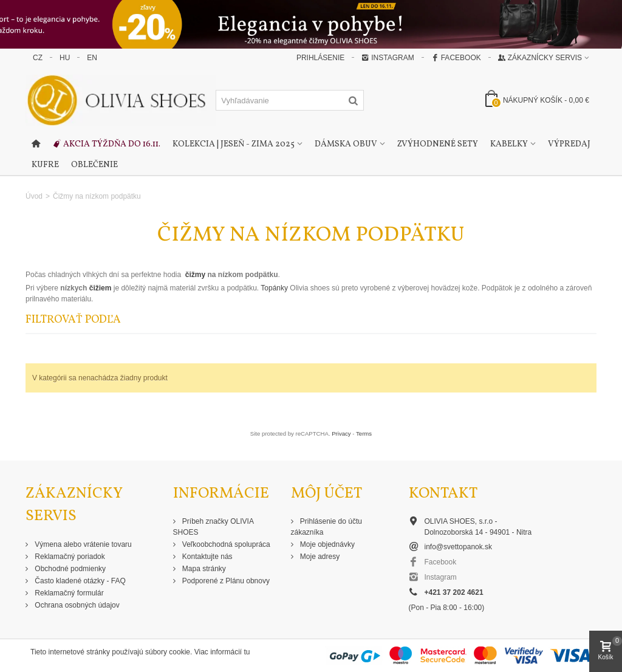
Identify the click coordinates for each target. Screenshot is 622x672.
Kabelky (509, 144)
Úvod (34, 196)
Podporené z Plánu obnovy (225, 581)
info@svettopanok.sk (459, 547)
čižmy (195, 275)
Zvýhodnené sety (438, 144)
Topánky (275, 288)
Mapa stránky (203, 569)
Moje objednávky (326, 544)
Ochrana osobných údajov (76, 605)
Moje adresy (319, 557)
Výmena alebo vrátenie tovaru (82, 544)
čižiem (99, 288)
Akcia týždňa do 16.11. (106, 145)
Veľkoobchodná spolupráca (225, 544)
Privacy (341, 434)
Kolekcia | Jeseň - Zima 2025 (234, 144)
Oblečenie (94, 165)
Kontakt (443, 494)
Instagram (388, 58)
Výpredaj (569, 144)
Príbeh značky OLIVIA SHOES (214, 527)
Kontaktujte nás (207, 557)
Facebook (456, 58)
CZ (38, 58)
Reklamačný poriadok (69, 557)
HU (65, 58)
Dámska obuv (346, 144)
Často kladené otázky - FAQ (79, 581)
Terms (364, 434)
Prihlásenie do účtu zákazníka (326, 527)
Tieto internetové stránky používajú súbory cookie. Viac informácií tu (140, 652)
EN (92, 58)
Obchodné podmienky (69, 569)
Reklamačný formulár (68, 593)
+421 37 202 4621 (454, 592)
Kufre (45, 165)
